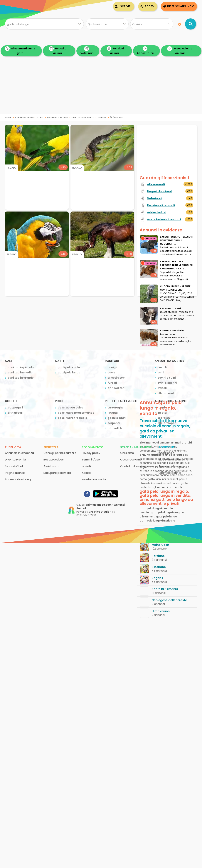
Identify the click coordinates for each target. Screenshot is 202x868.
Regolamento (93, 447)
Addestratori (145, 51)
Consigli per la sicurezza (60, 453)
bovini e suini (167, 378)
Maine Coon (160, 545)
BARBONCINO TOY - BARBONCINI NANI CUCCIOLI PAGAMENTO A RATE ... (177, 265)
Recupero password (57, 473)
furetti (112, 383)
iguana (113, 413)
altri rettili (115, 428)
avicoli (162, 388)
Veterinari (87, 51)
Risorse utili (168, 447)
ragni (161, 408)
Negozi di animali (58, 51)
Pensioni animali (115, 51)
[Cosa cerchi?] (44, 24)
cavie (112, 373)
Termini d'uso (91, 459)
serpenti (114, 423)
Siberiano (159, 567)
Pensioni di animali (161, 205)
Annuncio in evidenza (19, 453)
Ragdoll (157, 578)
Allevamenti (156, 184)
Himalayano (161, 611)
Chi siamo (127, 453)
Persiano (158, 556)
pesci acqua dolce (71, 408)
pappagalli (15, 408)
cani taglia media (20, 373)
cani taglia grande (21, 378)
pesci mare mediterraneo (76, 413)
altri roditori (116, 388)
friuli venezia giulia (83, 117)
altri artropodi (167, 423)
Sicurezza (51, 447)
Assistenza (51, 466)
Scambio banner (170, 473)
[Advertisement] (101, 89)
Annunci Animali (24, 117)
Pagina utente (15, 473)
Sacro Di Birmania (165, 589)
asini (161, 373)
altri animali (166, 393)
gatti (40, 117)
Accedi (150, 6)
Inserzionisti (166, 453)
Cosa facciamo (131, 459)
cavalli (162, 367)
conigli (112, 367)
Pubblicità (13, 447)
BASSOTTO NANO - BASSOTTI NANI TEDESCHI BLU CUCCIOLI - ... (177, 240)
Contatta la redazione (136, 466)
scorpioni (164, 418)
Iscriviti (125, 6)
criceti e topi (117, 378)
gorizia (102, 117)
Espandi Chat (14, 466)
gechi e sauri (117, 418)
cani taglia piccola (21, 367)
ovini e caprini (167, 383)
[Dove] (152, 24)
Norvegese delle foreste (169, 600)
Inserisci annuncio (181, 6)
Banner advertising (18, 479)
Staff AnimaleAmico (136, 447)
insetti (162, 413)
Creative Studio (99, 512)
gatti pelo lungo (57, 117)
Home (8, 117)
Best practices (54, 459)
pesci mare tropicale (72, 418)
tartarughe (116, 408)
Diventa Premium (17, 459)
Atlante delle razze (172, 466)
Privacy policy (91, 453)
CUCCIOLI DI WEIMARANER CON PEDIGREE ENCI (175, 288)
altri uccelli (16, 413)
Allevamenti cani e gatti (20, 51)
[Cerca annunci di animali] (191, 24)
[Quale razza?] (107, 24)
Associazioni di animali (180, 51)
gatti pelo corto (69, 367)
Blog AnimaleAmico (172, 459)
